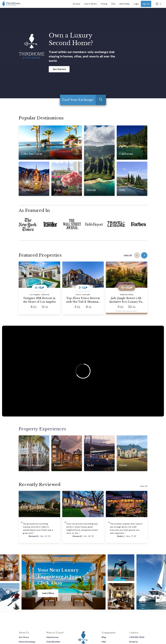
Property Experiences (43, 429)
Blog (104, 637)
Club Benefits (53, 642)
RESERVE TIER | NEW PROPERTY (127, 311)
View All (128, 255)
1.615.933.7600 (137, 637)
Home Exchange (27, 642)
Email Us (134, 642)
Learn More (48, 593)
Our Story (24, 637)
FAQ (104, 642)
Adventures (52, 637)
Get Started (59, 69)
